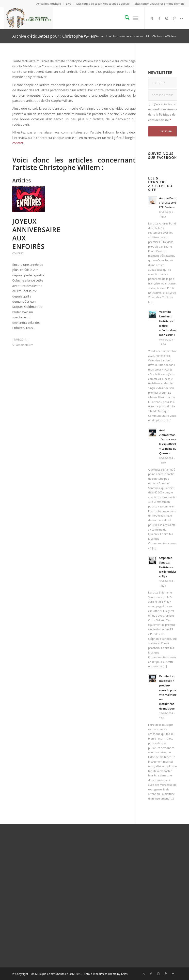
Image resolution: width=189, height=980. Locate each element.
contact (18, 143)
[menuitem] (49, 4)
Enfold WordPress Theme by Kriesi (106, 974)
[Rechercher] (125, 18)
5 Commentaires (23, 345)
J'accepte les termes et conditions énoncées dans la (165, 112)
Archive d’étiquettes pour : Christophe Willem (54, 36)
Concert (18, 253)
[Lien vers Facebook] (159, 18)
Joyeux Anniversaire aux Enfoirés (36, 234)
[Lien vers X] (152, 18)
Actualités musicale (49, 4)
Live (69, 4)
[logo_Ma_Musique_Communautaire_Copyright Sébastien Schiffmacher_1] (28, 18)
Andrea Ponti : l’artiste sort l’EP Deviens (168, 203)
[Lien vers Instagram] (167, 18)
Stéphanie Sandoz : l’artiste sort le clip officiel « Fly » (168, 567)
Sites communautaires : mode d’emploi (160, 4)
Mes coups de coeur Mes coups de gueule (103, 4)
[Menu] (135, 18)
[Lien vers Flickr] (182, 18)
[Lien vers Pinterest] (174, 18)
